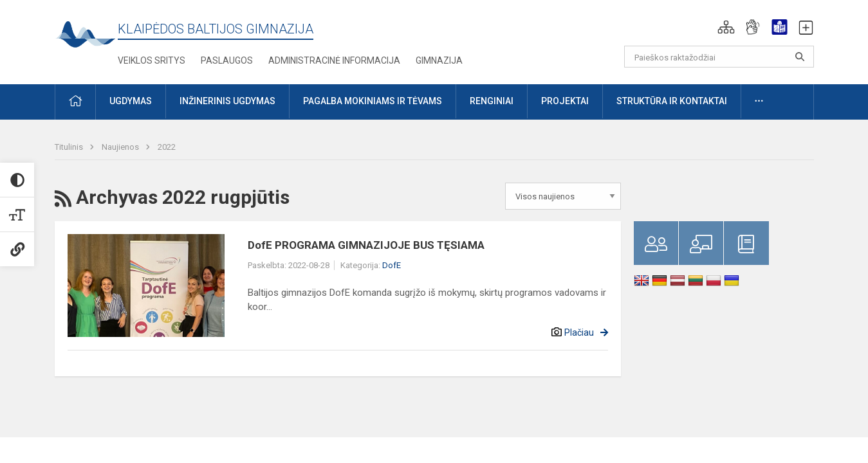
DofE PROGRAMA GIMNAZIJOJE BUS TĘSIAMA (366, 245)
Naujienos (121, 147)
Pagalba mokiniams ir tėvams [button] (373, 101)
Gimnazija (439, 60)
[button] (726, 27)
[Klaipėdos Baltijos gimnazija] (86, 38)
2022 (167, 147)
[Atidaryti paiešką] (800, 57)
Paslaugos (227, 60)
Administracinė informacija (334, 60)
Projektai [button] (565, 101)
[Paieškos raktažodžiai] (719, 57)
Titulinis (70, 147)
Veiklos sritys (152, 60)
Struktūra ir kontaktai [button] (672, 101)
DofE (392, 265)
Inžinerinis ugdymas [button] (227, 101)
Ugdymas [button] (131, 101)
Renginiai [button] (492, 101)
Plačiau (579, 332)
